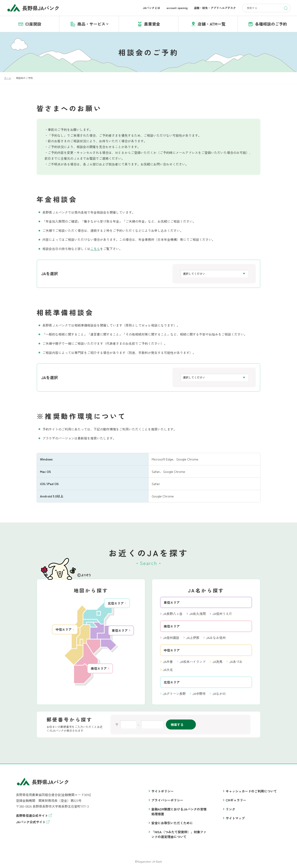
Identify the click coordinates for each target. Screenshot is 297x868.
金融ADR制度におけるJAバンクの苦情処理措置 (179, 811)
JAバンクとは (151, 8)
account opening (177, 8)
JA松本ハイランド (193, 662)
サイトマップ (235, 818)
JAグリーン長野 (174, 694)
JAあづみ (236, 662)
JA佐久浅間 (197, 614)
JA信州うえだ (222, 614)
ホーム (8, 78)
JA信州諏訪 (171, 638)
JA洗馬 (217, 662)
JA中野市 (199, 694)
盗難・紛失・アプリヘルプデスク (215, 8)
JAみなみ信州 (216, 638)
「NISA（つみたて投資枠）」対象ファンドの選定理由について (179, 834)
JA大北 (168, 670)
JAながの (219, 694)
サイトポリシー (162, 791)
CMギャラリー (236, 800)
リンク (230, 809)
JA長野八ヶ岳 (173, 614)
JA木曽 (168, 662)
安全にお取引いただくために (172, 823)
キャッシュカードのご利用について (251, 791)
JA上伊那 (193, 638)
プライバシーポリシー (167, 800)
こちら (95, 249)
